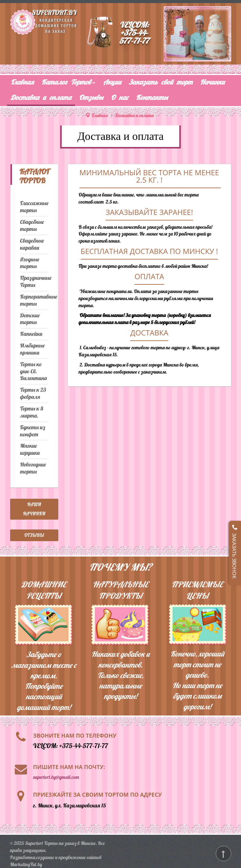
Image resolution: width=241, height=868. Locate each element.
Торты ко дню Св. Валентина (34, 371)
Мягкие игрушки (30, 449)
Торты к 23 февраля (33, 393)
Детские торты (30, 319)
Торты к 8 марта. (32, 412)
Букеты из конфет (33, 431)
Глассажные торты (34, 207)
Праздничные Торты (34, 281)
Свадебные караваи (32, 244)
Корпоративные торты (34, 300)
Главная (100, 115)
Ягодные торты (30, 263)
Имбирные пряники (33, 349)
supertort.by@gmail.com (56, 777)
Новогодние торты (33, 468)
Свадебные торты (32, 226)
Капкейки (31, 334)
